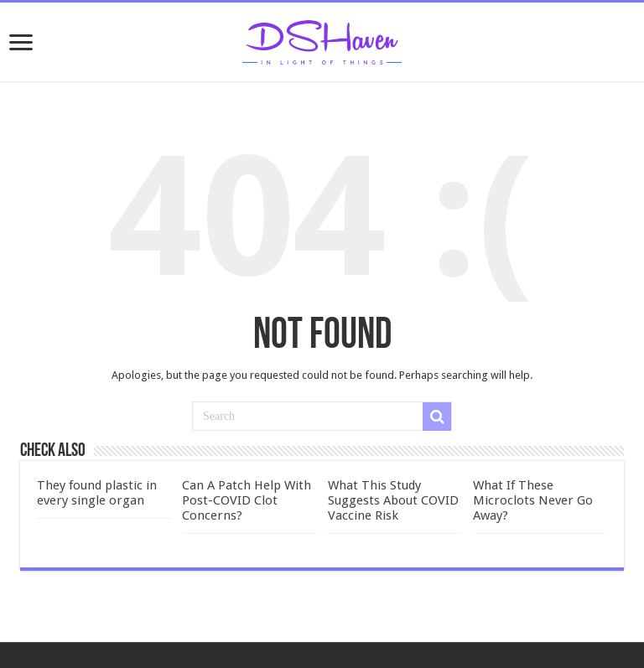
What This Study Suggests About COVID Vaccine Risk (393, 500)
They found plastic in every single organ (97, 493)
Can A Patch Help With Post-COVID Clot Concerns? (247, 500)
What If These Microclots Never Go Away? (533, 500)
